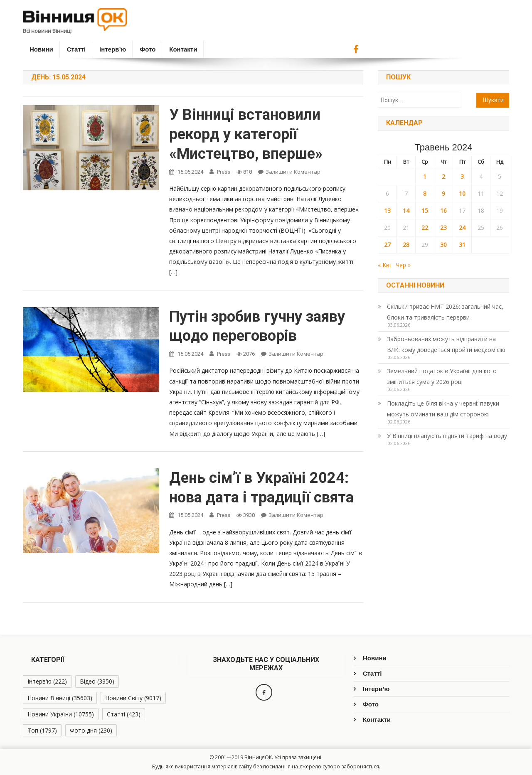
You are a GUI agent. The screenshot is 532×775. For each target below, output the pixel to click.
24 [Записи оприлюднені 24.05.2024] (462, 228)
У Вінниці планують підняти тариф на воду (447, 436)
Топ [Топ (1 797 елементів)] (42, 730)
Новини (41, 49)
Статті (76, 49)
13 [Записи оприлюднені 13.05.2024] (387, 210)
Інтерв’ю (113, 49)
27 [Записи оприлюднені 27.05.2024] (387, 245)
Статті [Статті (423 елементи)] (124, 714)
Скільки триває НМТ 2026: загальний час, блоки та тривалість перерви (445, 312)
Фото (148, 49)
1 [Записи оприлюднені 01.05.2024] (425, 176)
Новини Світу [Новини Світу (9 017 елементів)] (133, 698)
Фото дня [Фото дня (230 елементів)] (91, 730)
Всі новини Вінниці (47, 31)
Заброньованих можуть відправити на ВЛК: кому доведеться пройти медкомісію (446, 344)
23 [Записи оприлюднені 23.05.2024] (443, 228)
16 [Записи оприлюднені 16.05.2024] (443, 210)
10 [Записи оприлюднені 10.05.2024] (462, 193)
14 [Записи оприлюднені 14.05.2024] (406, 210)
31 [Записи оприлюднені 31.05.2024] (462, 245)
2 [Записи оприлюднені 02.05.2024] (443, 176)
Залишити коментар (293, 172)
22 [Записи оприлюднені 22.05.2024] (425, 228)
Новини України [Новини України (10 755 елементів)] (61, 714)
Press (224, 172)
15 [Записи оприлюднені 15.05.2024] (425, 210)
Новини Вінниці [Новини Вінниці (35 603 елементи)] (60, 698)
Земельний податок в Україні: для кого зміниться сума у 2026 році (442, 376)
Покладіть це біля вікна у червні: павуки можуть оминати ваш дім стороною (443, 409)
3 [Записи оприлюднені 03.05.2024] (462, 176)
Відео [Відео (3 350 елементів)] (97, 681)
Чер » (403, 265)
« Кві (384, 265)
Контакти (183, 49)
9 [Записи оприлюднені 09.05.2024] (443, 193)
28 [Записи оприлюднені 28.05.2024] (406, 245)
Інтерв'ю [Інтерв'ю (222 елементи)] (47, 681)
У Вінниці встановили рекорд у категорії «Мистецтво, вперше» (246, 134)
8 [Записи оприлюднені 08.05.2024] (425, 193)
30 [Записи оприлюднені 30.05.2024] (443, 245)
